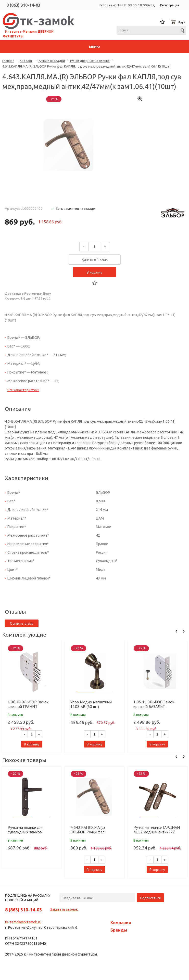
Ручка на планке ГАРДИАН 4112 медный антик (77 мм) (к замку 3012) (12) (157, 830)
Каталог (26, 61)
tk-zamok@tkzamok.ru (23, 922)
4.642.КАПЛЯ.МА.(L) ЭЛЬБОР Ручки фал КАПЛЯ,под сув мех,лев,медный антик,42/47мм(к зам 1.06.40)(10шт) (89, 830)
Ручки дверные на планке (90, 61)
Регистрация (170, 5)
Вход (151, 5)
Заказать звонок (64, 909)
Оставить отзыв (22, 623)
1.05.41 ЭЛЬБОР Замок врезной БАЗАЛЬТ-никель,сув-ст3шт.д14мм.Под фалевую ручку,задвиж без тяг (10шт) (157, 704)
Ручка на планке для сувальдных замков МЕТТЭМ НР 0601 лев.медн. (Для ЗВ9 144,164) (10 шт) (26, 830)
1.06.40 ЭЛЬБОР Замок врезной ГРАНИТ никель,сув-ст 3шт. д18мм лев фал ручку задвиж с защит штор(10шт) (30, 704)
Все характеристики (23, 390)
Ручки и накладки (51, 61)
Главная (8, 61)
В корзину (95, 272)
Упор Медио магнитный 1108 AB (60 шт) (91, 704)
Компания (121, 923)
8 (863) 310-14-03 (23, 5)
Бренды (119, 930)
